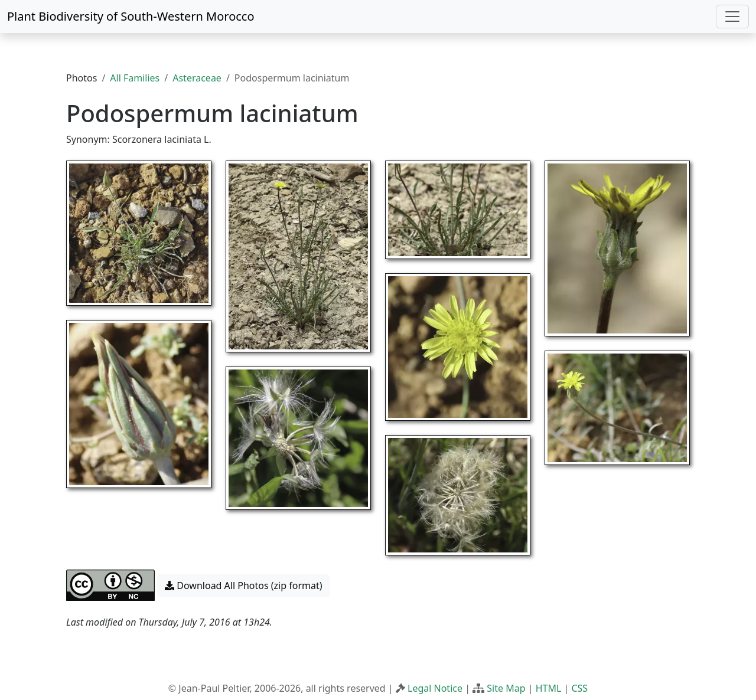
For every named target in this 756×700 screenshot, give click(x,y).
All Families (135, 78)
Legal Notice (435, 688)
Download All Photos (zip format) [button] (243, 585)
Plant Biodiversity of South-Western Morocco (131, 16)
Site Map (506, 688)
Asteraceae (197, 78)
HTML (549, 688)
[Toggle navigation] (732, 17)
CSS (579, 688)
